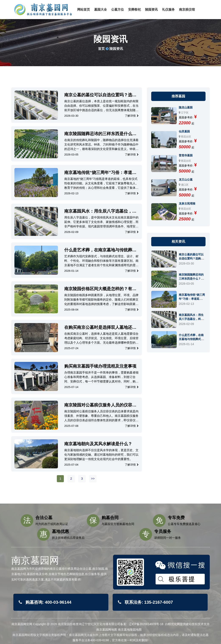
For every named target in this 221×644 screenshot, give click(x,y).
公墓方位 (117, 9)
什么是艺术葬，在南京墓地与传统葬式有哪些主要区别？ (100, 250)
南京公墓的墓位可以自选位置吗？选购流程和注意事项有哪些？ (100, 95)
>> (93, 478)
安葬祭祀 (134, 9)
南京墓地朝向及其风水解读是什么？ (98, 444)
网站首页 (84, 9)
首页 (101, 49)
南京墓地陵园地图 (130, 630)
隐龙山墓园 (186, 107)
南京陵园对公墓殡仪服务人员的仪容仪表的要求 (100, 405)
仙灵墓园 (184, 131)
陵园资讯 (151, 9)
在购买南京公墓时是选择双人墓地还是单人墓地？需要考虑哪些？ (100, 327)
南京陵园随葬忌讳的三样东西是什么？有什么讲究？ (100, 134)
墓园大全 (101, 9)
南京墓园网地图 (107, 630)
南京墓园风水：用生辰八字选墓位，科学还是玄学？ (100, 211)
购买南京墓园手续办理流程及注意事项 (100, 366)
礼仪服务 (168, 9)
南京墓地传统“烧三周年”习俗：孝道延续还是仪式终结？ (100, 173)
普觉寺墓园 (186, 155)
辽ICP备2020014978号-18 (146, 624)
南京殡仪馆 (187, 9)
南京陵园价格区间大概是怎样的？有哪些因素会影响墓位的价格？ (100, 289)
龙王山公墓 (186, 180)
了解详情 (132, 116)
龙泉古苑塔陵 (187, 204)
